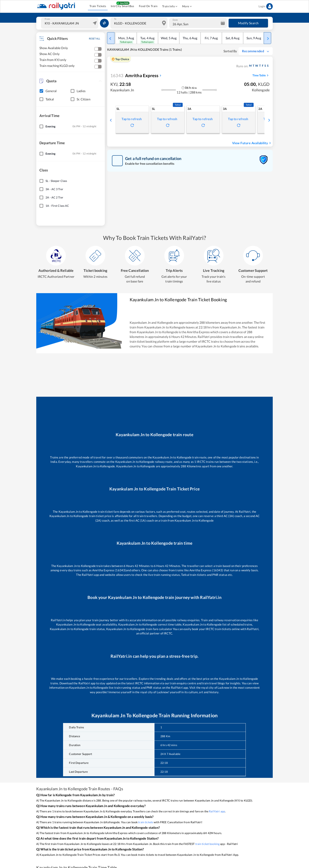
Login (266, 6)
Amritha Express (134, 75)
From (47, 19)
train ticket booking (208, 844)
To (115, 19)
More (187, 6)
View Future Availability (252, 143)
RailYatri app (217, 811)
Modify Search (248, 23)
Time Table (261, 75)
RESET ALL (94, 39)
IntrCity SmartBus (122, 6)
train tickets (146, 822)
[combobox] (70, 23)
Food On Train (148, 6)
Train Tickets (98, 6)
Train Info (170, 6)
